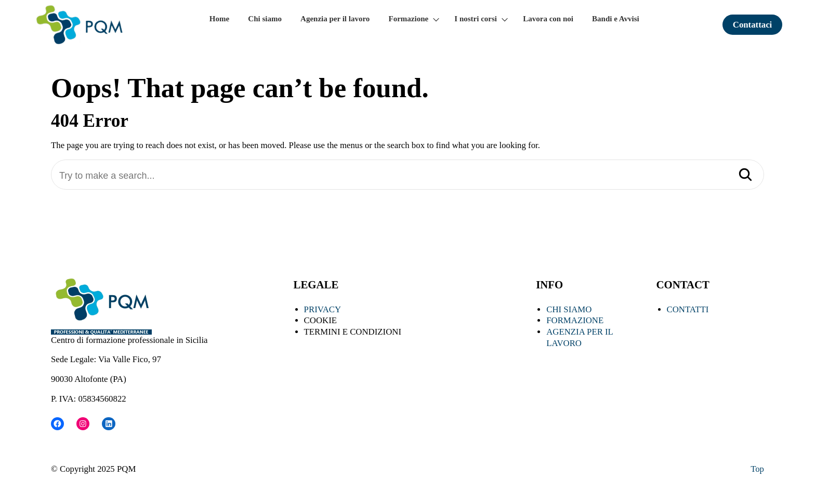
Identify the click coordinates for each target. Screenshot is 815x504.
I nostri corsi (476, 19)
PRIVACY (323, 309)
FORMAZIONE (575, 320)
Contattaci (753, 25)
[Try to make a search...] (407, 176)
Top (757, 469)
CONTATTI (688, 309)
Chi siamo (265, 19)
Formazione (409, 19)
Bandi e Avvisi (616, 19)
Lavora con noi (548, 19)
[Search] (745, 176)
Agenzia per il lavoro (335, 19)
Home (219, 19)
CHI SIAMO (569, 309)
